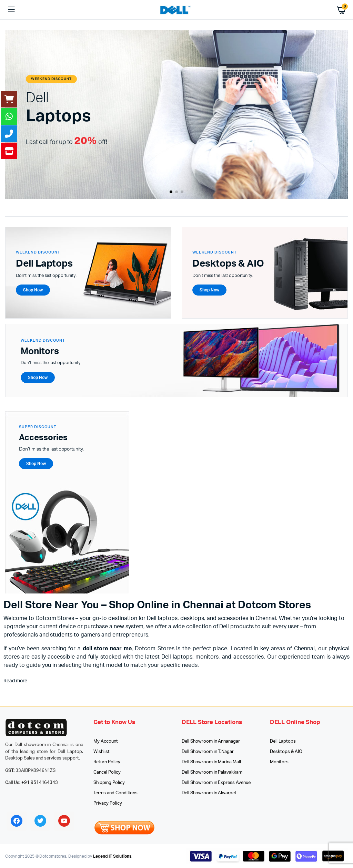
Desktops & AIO (286, 752)
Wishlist (102, 752)
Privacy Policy (108, 803)
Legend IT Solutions (112, 856)
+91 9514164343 (40, 783)
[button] (171, 192)
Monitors (279, 762)
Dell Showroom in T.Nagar (208, 752)
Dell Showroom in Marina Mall (211, 762)
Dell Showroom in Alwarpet (209, 793)
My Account (106, 741)
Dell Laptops (283, 741)
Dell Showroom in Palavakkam (212, 772)
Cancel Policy (107, 772)
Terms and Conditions (115, 793)
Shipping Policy (109, 783)
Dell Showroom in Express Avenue (216, 783)
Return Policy (107, 762)
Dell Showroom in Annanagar (211, 741)
